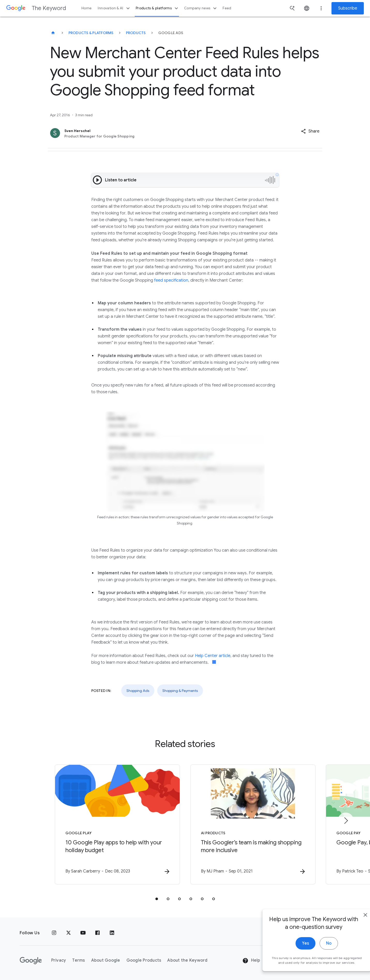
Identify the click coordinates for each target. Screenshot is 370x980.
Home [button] (86, 8)
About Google (106, 960)
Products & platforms (158, 8)
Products (136, 33)
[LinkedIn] (112, 933)
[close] (354, 924)
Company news (201, 8)
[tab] (157, 899)
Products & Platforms (91, 33)
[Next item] (346, 821)
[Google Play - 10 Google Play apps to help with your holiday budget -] (117, 824)
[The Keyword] (53, 33)
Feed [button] (227, 8)
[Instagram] (54, 933)
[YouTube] (83, 933)
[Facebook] (97, 933)
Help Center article (213, 656)
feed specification (171, 280)
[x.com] (69, 933)
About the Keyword (187, 960)
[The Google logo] (31, 961)
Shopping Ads (138, 691)
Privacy (59, 960)
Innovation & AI (114, 8)
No (317, 952)
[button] (310, 131)
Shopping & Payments (180, 691)
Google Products (144, 960)
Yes (294, 952)
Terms (78, 960)
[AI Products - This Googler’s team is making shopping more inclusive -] (253, 824)
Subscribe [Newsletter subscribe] (348, 8)
